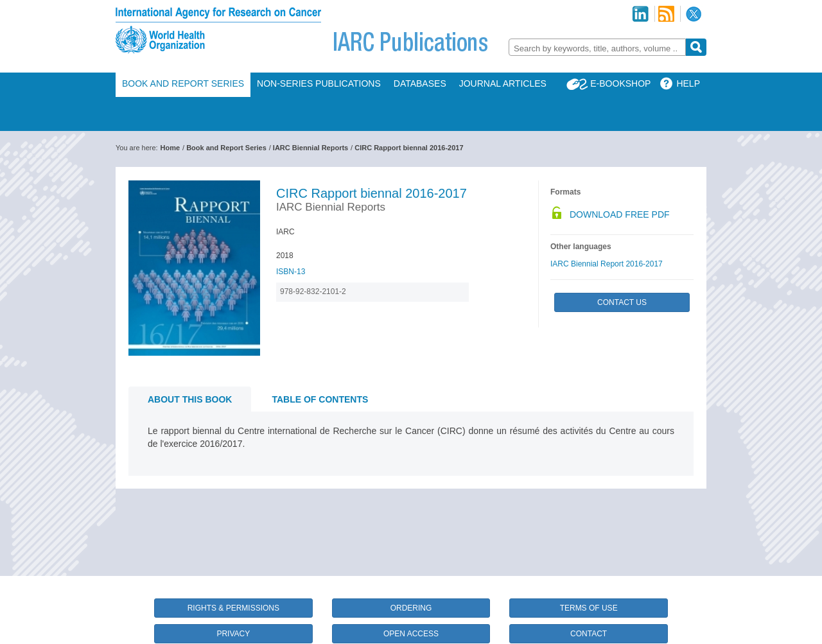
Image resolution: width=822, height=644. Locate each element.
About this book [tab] (190, 399)
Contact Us (622, 302)
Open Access (411, 634)
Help (688, 83)
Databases (420, 83)
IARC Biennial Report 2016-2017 (607, 264)
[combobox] (597, 47)
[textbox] (597, 48)
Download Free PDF (620, 214)
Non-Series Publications (319, 83)
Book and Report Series (183, 83)
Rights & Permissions (233, 608)
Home (171, 148)
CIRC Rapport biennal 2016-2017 (409, 148)
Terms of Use (589, 608)
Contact (589, 634)
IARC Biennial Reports (310, 148)
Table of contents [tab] (320, 399)
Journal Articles (503, 83)
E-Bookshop (620, 83)
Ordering (411, 608)
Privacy (233, 634)
